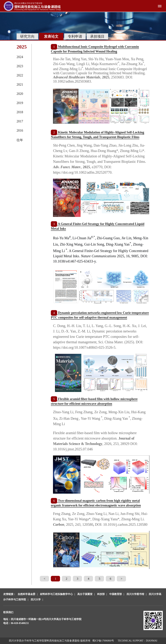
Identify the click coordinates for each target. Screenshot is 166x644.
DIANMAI (152, 641)
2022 (20, 75)
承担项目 (97, 36)
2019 (20, 103)
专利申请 (75, 36)
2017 (20, 121)
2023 (20, 66)
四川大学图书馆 (135, 594)
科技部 (101, 594)
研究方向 (27, 36)
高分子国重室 (85, 594)
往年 (20, 140)
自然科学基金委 (26, 594)
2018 (20, 112)
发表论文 (51, 36)
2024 (20, 57)
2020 (20, 94)
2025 (22, 47)
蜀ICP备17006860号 (103, 641)
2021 (20, 85)
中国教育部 (116, 594)
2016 (20, 131)
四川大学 (36, 600)
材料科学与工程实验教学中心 (56, 594)
